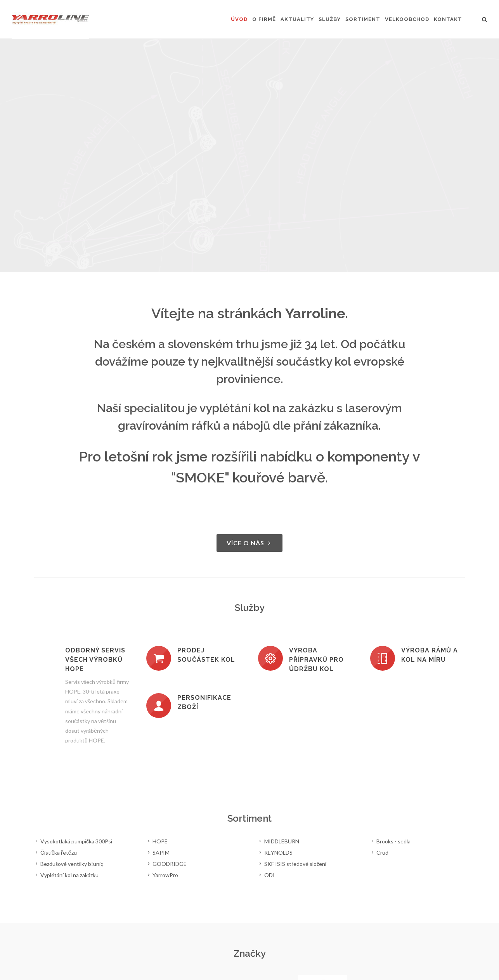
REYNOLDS (278, 853)
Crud (382, 853)
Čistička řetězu (59, 853)
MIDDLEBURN (282, 841)
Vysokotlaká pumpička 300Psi (76, 841)
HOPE (160, 841)
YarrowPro (165, 875)
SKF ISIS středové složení (295, 864)
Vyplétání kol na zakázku (69, 875)
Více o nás (249, 543)
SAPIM (161, 853)
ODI (269, 875)
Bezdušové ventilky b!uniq (72, 864)
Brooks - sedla (393, 841)
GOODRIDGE (170, 864)
